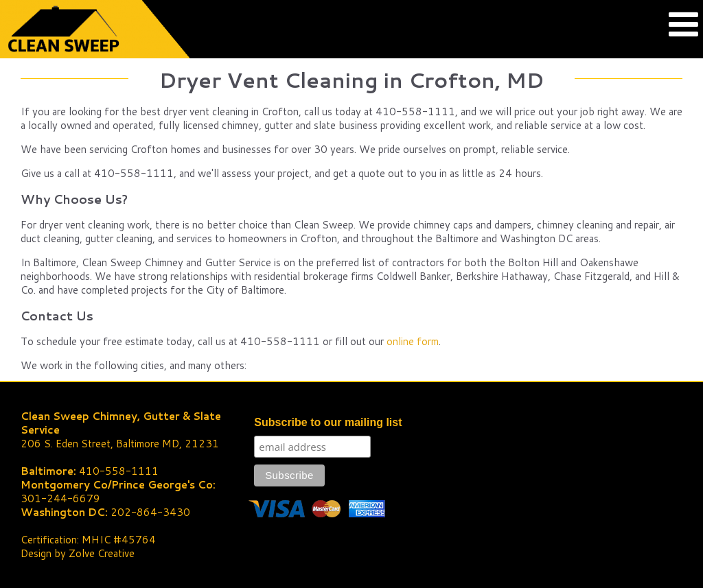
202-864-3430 (150, 512)
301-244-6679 (60, 498)
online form (413, 341)
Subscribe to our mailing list (328, 422)
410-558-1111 (119, 471)
